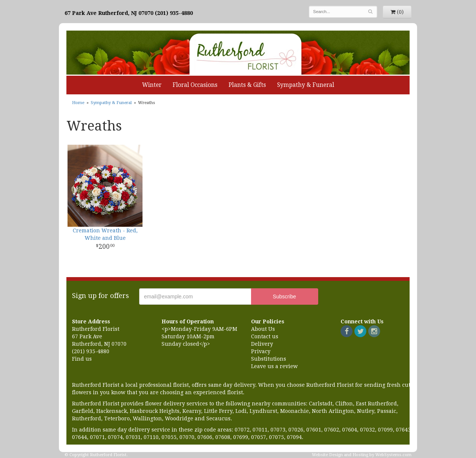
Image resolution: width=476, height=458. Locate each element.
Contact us (265, 336)
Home (78, 103)
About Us (263, 329)
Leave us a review (274, 366)
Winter (152, 85)
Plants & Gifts (247, 85)
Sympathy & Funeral (306, 85)
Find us (82, 359)
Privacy (261, 351)
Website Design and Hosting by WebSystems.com (362, 455)
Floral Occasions (195, 85)
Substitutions (269, 359)
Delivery (262, 344)
